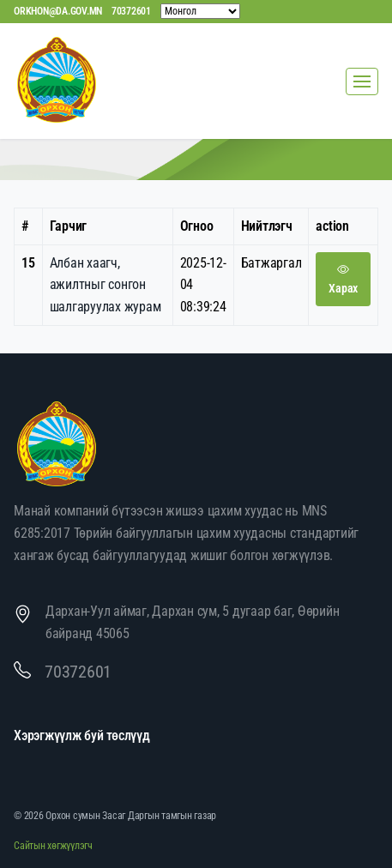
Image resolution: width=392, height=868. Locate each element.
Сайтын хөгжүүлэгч (53, 846)
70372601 (131, 11)
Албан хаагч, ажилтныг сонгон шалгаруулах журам (106, 285)
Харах (343, 279)
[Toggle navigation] (362, 81)
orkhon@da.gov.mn (58, 11)
